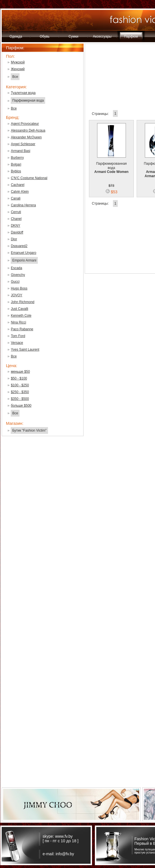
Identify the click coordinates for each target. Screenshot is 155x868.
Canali (16, 198)
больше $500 (21, 406)
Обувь (45, 37)
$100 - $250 (20, 385)
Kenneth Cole (21, 316)
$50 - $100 (19, 378)
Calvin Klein (20, 192)
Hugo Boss (19, 288)
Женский (18, 69)
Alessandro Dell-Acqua (28, 130)
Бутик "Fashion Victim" (29, 430)
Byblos (16, 171)
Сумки (74, 37)
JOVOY (17, 295)
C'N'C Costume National (29, 178)
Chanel (16, 219)
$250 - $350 (20, 392)
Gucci (15, 282)
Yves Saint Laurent (25, 350)
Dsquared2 (19, 246)
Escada (16, 268)
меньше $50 (20, 372)
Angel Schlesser (23, 144)
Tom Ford (18, 336)
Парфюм (131, 37)
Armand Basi (20, 151)
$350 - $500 (20, 399)
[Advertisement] (43, 531)
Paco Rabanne (22, 329)
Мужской (18, 62)
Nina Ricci (18, 322)
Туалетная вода (23, 93)
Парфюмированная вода (111, 164)
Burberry (17, 158)
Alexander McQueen (26, 137)
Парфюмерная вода (28, 100)
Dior (14, 239)
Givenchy (18, 275)
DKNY (15, 226)
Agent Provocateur (25, 124)
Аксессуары (102, 37)
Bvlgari (16, 164)
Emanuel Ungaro (23, 253)
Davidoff (17, 232)
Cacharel (18, 185)
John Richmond (22, 302)
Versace (17, 343)
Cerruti (16, 212)
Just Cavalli (19, 309)
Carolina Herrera (23, 205)
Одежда (16, 37)
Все (15, 77)
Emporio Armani (24, 260)
